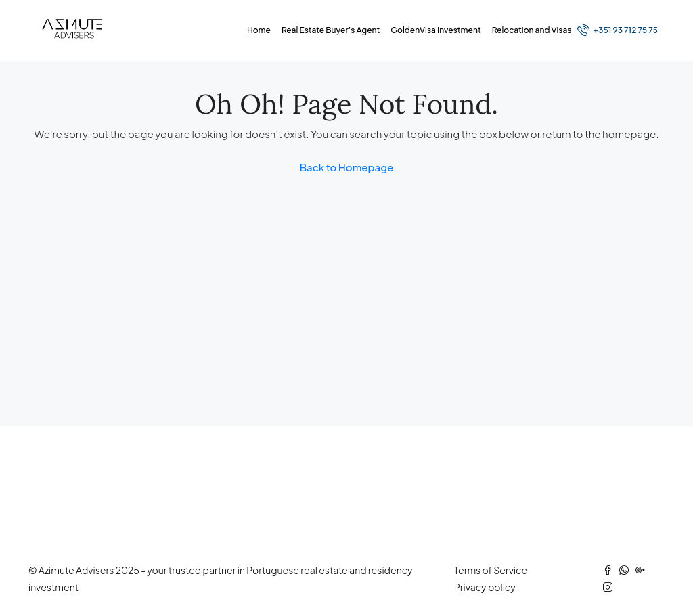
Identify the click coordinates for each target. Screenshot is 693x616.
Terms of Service (491, 570)
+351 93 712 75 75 (618, 30)
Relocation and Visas (532, 30)
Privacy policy (485, 587)
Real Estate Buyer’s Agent (331, 30)
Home (259, 30)
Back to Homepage (347, 167)
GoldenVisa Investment (435, 30)
